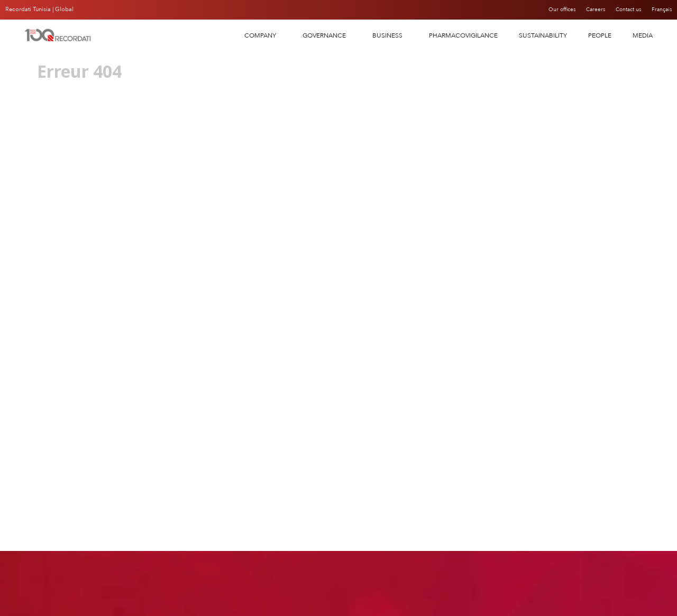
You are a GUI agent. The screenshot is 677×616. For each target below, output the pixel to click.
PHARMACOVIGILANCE (463, 35)
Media (643, 35)
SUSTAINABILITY (543, 35)
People (600, 35)
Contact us (623, 10)
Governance (327, 35)
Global (64, 9)
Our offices (548, 10)
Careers (586, 10)
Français (660, 10)
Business (390, 35)
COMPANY (263, 35)
